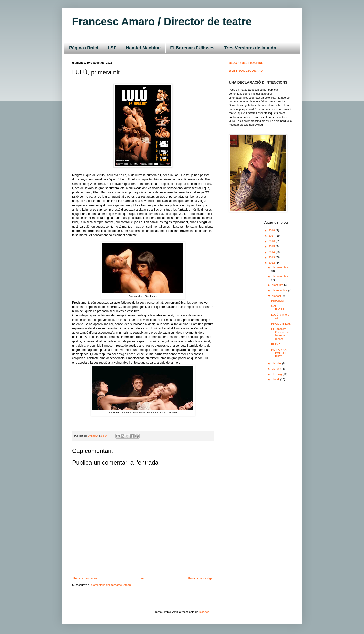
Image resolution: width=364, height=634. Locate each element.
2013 (272, 257)
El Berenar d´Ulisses (192, 48)
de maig (277, 374)
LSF (112, 48)
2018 (272, 230)
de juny (277, 369)
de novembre (280, 276)
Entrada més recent (85, 578)
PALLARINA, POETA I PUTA (279, 353)
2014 (272, 252)
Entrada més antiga (200, 578)
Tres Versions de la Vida (250, 48)
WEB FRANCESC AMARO (246, 71)
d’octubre (278, 285)
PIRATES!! (278, 301)
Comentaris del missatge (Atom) (111, 585)
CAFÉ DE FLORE (278, 308)
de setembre (280, 290)
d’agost (277, 296)
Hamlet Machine (143, 48)
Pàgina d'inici (84, 48)
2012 (272, 263)
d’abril (276, 379)
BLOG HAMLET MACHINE (246, 63)
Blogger (204, 612)
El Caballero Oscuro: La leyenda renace (280, 334)
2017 (272, 236)
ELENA (276, 344)
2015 (272, 246)
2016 (272, 241)
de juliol (277, 363)
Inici (143, 578)
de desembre (280, 267)
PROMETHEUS (281, 324)
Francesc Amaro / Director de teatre (162, 22)
